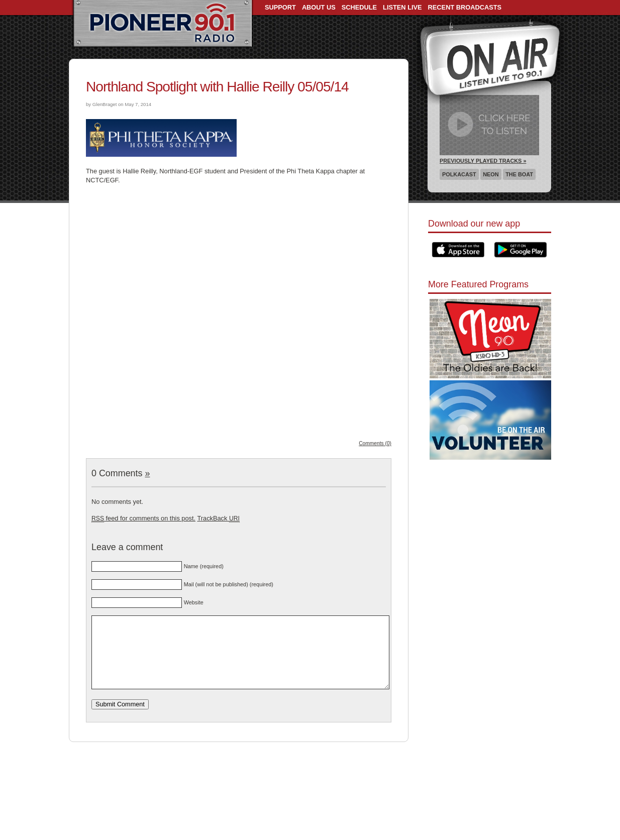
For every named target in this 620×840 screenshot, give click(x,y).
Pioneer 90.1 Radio (163, 24)
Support (280, 7)
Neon (491, 174)
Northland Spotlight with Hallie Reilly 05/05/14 (217, 87)
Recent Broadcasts (465, 7)
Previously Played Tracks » (483, 161)
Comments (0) (375, 443)
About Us (319, 7)
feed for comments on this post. (143, 518)
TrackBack (218, 518)
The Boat (519, 174)
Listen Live (402, 7)
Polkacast (459, 174)
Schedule (359, 7)
